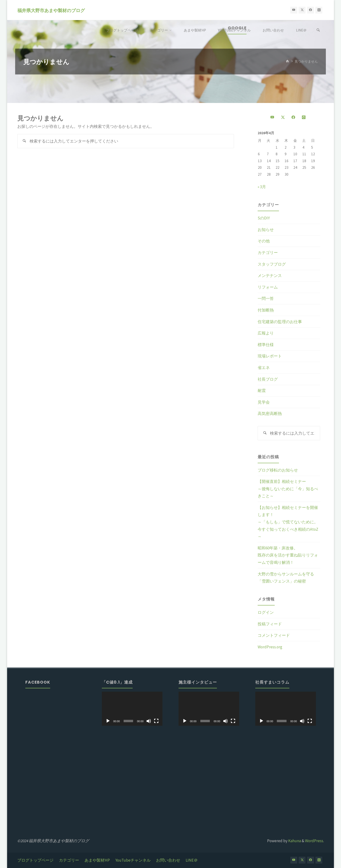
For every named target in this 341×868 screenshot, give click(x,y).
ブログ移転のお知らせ (278, 470)
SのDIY (264, 218)
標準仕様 (266, 345)
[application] (132, 709)
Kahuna (294, 841)
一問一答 (266, 298)
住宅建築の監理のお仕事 (280, 322)
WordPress (314, 841)
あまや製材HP (97, 860)
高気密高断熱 (270, 414)
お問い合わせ (168, 860)
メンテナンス (270, 276)
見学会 (264, 402)
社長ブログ (268, 379)
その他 (264, 241)
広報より (266, 333)
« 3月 (262, 187)
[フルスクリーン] (156, 721)
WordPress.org (270, 647)
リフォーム (268, 287)
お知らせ (266, 230)
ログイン (266, 612)
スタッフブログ (272, 264)
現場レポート (270, 356)
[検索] (318, 30)
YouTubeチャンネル (133, 860)
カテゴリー (268, 253)
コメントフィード (274, 635)
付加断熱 (266, 310)
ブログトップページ (35, 860)
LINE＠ (192, 860)
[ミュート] (149, 721)
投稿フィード (270, 624)
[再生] (108, 721)
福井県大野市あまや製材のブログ (51, 10)
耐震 (262, 391)
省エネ (264, 368)
